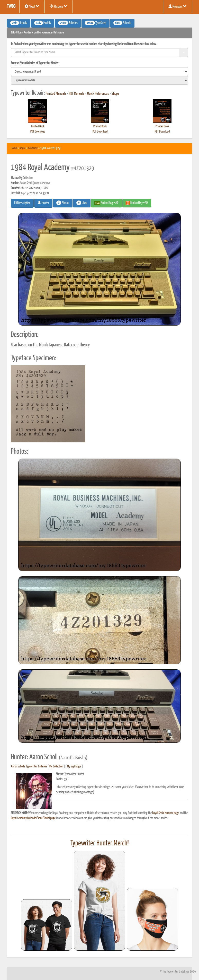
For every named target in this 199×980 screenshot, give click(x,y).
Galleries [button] (68, 23)
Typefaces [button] (96, 23)
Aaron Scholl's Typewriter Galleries (29, 767)
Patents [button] (122, 23)
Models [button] (43, 23)
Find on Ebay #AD (106, 203)
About (32, 6)
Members (178, 6)
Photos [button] (63, 203)
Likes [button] (82, 203)
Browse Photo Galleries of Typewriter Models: (35, 63)
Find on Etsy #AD (137, 203)
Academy (33, 148)
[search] (99, 72)
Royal (22, 148)
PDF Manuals (77, 94)
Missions (59, 6)
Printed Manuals (56, 94)
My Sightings (74, 767)
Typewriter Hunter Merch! (100, 843)
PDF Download (38, 132)
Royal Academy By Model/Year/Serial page (33, 818)
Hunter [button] (43, 203)
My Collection (56, 767)
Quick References (98, 94)
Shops (115, 94)
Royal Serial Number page (166, 813)
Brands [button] (19, 23)
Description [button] (22, 203)
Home (14, 148)
